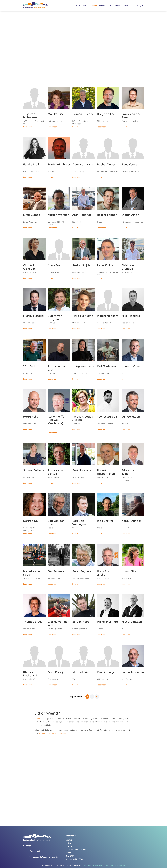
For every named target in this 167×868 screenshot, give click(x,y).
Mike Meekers (131, 316)
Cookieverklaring (117, 865)
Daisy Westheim (83, 366)
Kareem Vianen (132, 366)
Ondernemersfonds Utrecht (77, 849)
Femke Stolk (31, 164)
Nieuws (118, 5)
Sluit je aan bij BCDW (74, 859)
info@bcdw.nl (34, 851)
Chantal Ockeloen (29, 267)
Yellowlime (87, 865)
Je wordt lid (39, 719)
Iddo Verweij (105, 521)
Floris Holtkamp (83, 316)
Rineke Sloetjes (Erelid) (83, 418)
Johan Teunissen (133, 672)
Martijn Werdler (58, 215)
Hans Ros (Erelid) (103, 573)
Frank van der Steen (131, 116)
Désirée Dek (31, 521)
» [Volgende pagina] (97, 697)
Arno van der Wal (57, 368)
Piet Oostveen (106, 366)
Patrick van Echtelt (55, 472)
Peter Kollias (105, 265)
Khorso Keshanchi (30, 674)
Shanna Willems (34, 470)
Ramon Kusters (83, 114)
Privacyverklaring (101, 865)
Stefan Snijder (82, 265)
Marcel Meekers (107, 316)
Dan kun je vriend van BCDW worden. (54, 733)
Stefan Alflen (130, 215)
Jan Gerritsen (131, 417)
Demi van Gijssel (83, 164)
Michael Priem (82, 672)
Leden (94, 5)
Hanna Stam (130, 571)
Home (78, 5)
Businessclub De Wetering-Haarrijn (43, 857)
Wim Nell (29, 366)
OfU (111, 5)
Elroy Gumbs (32, 215)
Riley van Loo (106, 114)
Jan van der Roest (56, 522)
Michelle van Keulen (32, 573)
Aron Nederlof (82, 215)
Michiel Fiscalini (33, 316)
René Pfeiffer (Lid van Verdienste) (57, 420)
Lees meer (28, 127)
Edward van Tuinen (129, 472)
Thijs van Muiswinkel (30, 116)
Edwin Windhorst (59, 164)
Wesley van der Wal (58, 623)
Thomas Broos (33, 622)
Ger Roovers (56, 571)
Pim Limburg (105, 672)
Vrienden (103, 5)
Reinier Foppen (107, 215)
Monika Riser (56, 114)
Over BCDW (70, 856)
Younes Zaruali (107, 417)
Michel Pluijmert (108, 622)
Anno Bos (54, 265)
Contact (136, 5)
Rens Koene (129, 164)
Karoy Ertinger (131, 521)
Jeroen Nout (81, 622)
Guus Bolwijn (56, 672)
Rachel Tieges (106, 164)
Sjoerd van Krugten (55, 317)
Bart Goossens (82, 470)
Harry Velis (31, 417)
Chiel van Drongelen (128, 267)
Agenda (86, 5)
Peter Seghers (82, 571)
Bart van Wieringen (79, 522)
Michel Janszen (132, 622)
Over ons (127, 5)
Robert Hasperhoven (106, 472)
